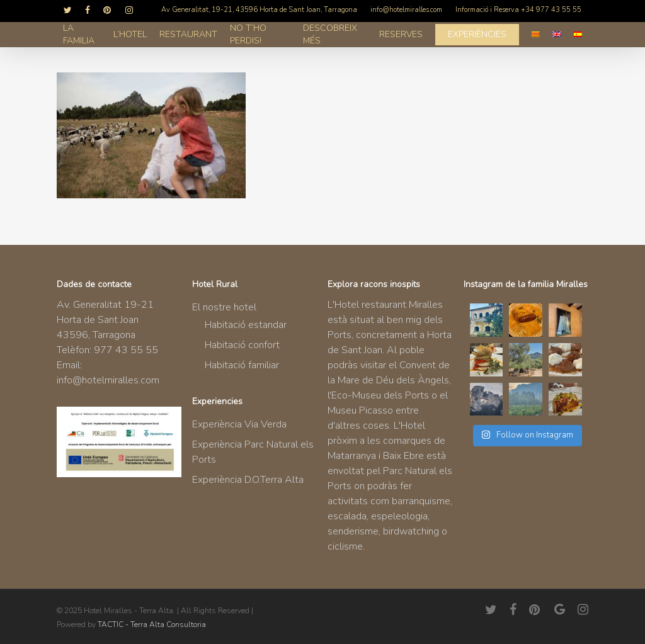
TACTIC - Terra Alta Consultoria (152, 624)
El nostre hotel (224, 307)
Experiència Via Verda (239, 424)
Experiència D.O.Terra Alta (248, 480)
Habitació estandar (246, 325)
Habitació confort (242, 345)
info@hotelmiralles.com (108, 380)
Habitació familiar (242, 365)
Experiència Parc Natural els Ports (253, 452)
